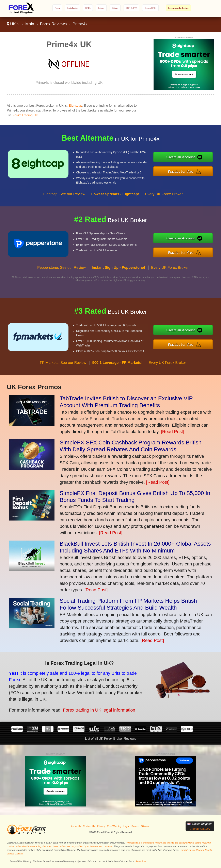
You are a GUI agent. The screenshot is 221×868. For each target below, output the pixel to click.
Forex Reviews (53, 24)
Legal (126, 826)
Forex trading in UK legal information (94, 709)
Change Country (200, 829)
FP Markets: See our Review (63, 366)
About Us (76, 826)
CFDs (88, 8)
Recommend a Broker (178, 8)
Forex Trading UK (25, 115)
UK (13, 24)
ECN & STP (131, 8)
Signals (115, 8)
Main (30, 24)
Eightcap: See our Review (64, 197)
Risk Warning (114, 826)
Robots (101, 8)
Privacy (101, 826)
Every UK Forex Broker (164, 197)
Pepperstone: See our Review (61, 271)
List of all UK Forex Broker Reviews (111, 739)
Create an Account (184, 157)
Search (135, 826)
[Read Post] (172, 432)
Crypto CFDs (150, 8)
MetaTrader (73, 8)
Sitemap (146, 826)
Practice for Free (184, 171)
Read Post (141, 861)
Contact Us (89, 826)
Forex (57, 8)
